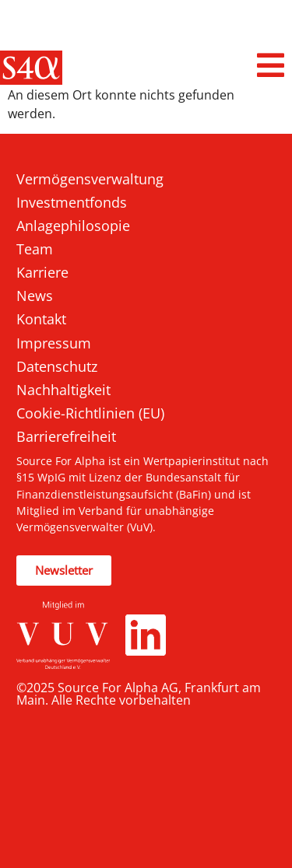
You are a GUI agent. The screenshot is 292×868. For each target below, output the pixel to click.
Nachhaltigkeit (63, 390)
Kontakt (41, 319)
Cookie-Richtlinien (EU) (90, 413)
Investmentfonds (72, 202)
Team (35, 249)
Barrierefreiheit (66, 436)
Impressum (54, 343)
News (35, 296)
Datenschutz (57, 366)
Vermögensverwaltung (90, 179)
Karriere (42, 272)
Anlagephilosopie (73, 226)
